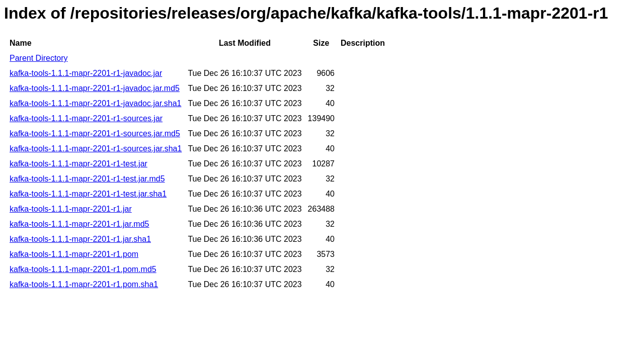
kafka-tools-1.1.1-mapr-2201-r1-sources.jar (86, 118)
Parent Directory (39, 58)
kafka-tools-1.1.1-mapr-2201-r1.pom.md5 (83, 269)
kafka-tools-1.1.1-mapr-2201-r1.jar (71, 209)
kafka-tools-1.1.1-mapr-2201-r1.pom (74, 254)
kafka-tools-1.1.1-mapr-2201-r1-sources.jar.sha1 (96, 149)
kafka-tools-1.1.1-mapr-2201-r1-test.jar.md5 (87, 179)
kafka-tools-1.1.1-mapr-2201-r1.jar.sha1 (80, 239)
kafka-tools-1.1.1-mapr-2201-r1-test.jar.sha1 (88, 194)
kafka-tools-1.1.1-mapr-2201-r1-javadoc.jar (86, 73)
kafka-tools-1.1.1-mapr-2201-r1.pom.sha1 (84, 284)
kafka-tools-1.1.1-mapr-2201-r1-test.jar (78, 164)
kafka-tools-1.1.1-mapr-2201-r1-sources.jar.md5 (95, 133)
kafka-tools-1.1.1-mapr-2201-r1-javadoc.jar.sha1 (96, 103)
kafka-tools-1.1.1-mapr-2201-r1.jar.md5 (79, 224)
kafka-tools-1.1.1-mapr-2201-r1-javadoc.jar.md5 (95, 88)
